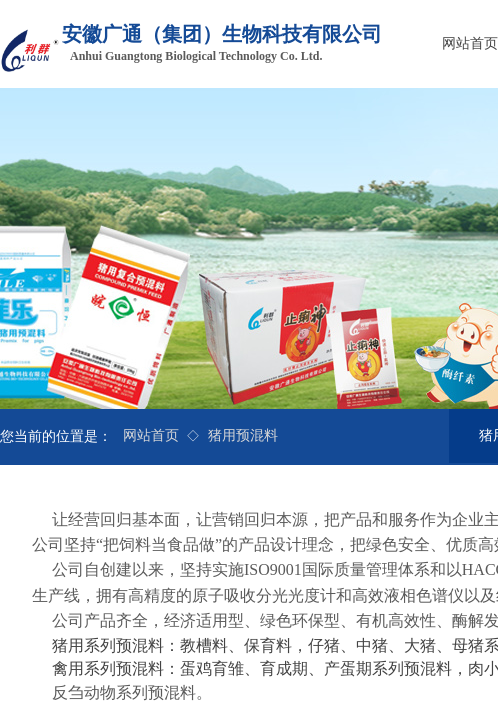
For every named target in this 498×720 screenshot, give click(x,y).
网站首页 (151, 435)
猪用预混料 (243, 435)
